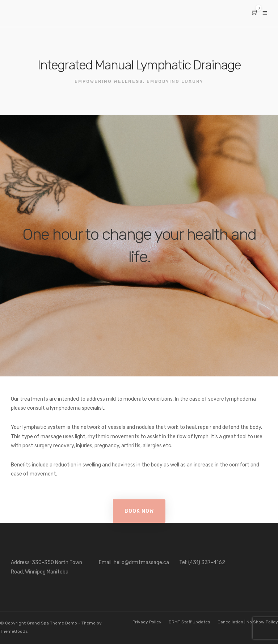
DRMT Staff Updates (189, 622)
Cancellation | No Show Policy (248, 622)
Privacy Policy (147, 622)
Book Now (139, 511)
